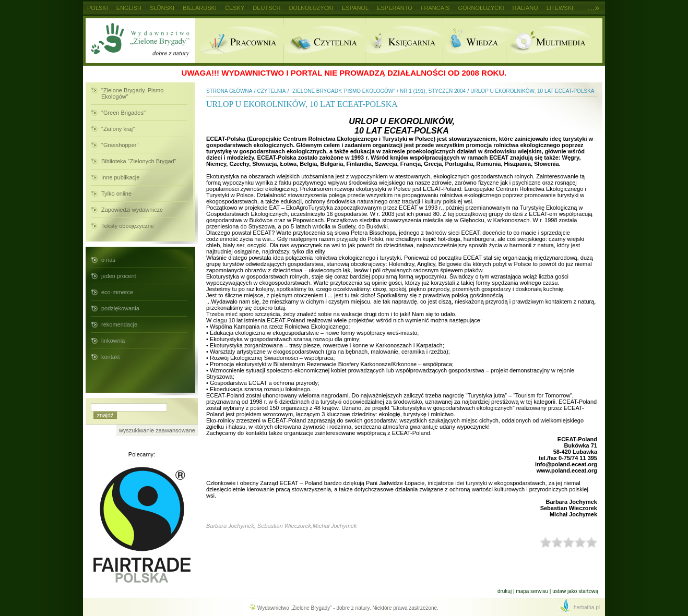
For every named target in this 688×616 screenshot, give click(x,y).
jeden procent (119, 276)
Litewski (560, 8)
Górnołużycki (481, 8)
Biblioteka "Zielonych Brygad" (139, 161)
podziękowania (120, 308)
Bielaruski (200, 8)
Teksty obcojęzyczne (128, 226)
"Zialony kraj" (118, 129)
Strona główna (229, 91)
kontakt (110, 357)
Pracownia (239, 41)
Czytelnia (324, 41)
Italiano (525, 8)
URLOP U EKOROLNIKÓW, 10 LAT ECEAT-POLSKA (532, 91)
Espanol (355, 8)
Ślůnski (162, 8)
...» (594, 8)
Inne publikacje (120, 177)
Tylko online (116, 194)
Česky (235, 8)
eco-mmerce (117, 292)
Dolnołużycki (311, 8)
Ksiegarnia (404, 41)
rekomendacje (119, 324)
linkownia (113, 341)
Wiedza (474, 41)
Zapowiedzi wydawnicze (132, 210)
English (129, 8)
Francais (435, 8)
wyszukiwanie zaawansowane (157, 430)
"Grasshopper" (120, 145)
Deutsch (266, 8)
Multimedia (554, 41)
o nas (108, 260)
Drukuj (505, 591)
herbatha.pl (587, 607)
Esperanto (395, 8)
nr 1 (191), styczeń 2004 (433, 91)
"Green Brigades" (123, 113)
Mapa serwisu (532, 591)
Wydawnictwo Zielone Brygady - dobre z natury (140, 41)
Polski (98, 8)
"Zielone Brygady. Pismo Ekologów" (132, 93)
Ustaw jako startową (575, 591)
